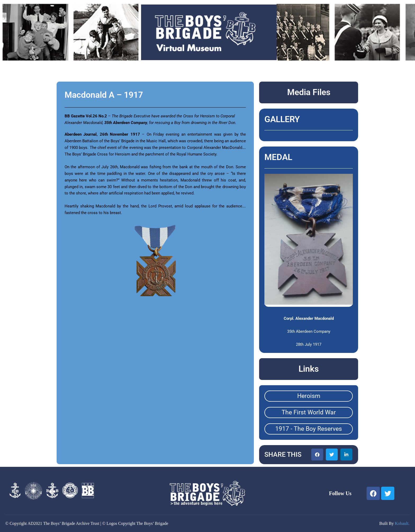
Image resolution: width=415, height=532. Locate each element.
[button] (317, 455)
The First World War (309, 412)
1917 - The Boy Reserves (309, 429)
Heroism (309, 396)
